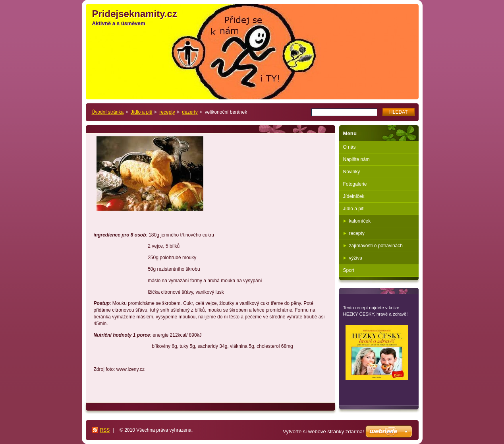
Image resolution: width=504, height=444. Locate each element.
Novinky (352, 172)
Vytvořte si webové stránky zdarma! (323, 431)
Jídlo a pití (142, 112)
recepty (167, 112)
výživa (356, 258)
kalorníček (360, 221)
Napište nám (356, 159)
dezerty (190, 112)
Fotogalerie (355, 184)
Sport (349, 270)
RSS (105, 430)
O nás (350, 147)
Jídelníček (354, 196)
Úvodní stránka (108, 112)
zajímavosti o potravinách (376, 246)
